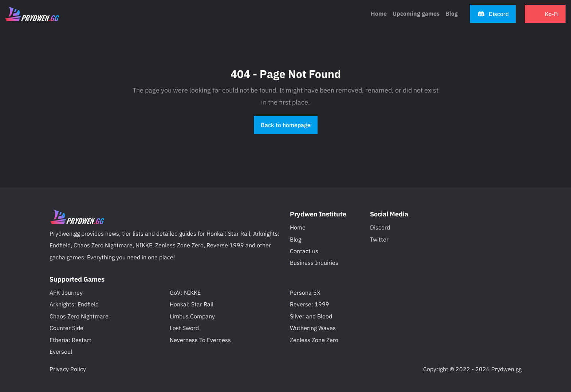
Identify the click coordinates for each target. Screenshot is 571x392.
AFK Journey (66, 293)
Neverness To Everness (200, 340)
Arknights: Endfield (74, 304)
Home (379, 13)
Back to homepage (286, 125)
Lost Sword (184, 328)
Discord (380, 227)
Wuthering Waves (313, 328)
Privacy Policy (68, 369)
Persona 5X (305, 293)
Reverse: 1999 (310, 304)
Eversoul (61, 352)
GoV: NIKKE (185, 293)
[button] (493, 14)
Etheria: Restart (70, 340)
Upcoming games (416, 13)
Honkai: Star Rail (192, 304)
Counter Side (66, 328)
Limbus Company (192, 316)
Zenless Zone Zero (314, 340)
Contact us (304, 251)
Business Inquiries (314, 263)
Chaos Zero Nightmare (79, 316)
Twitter (379, 239)
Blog (296, 239)
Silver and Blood (311, 316)
